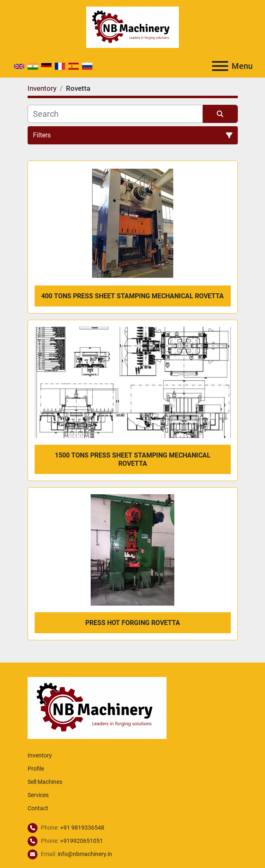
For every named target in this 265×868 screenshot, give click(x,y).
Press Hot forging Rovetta (133, 623)
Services (38, 795)
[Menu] (220, 66)
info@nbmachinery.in (85, 854)
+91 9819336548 (82, 828)
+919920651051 (82, 841)
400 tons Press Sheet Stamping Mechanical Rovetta (132, 296)
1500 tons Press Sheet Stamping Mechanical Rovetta (133, 459)
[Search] (115, 114)
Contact (38, 808)
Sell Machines (45, 782)
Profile (36, 769)
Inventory (40, 755)
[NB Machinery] (97, 707)
